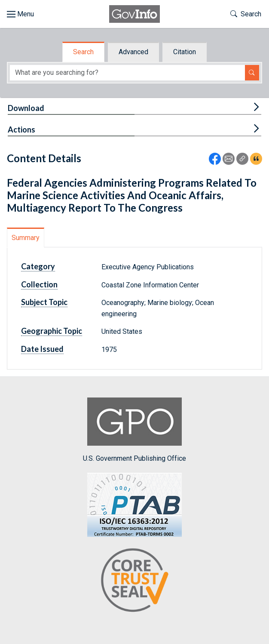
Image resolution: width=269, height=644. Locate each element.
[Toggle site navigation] (20, 14)
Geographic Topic (52, 331)
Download (26, 108)
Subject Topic (44, 302)
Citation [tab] (185, 52)
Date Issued (42, 349)
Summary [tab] (26, 238)
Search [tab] (83, 52)
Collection (39, 284)
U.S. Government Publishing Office (134, 430)
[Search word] (127, 73)
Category (38, 266)
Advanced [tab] (133, 52)
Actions (21, 129)
